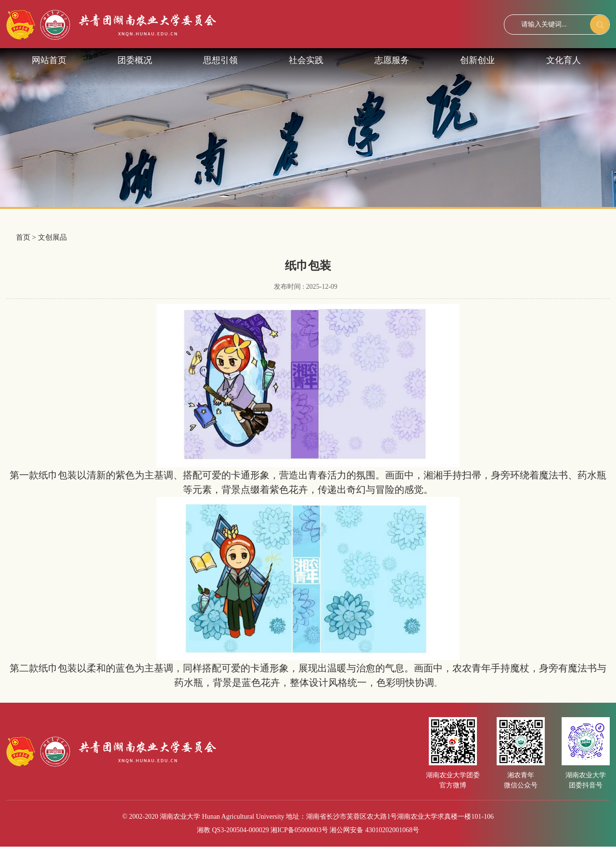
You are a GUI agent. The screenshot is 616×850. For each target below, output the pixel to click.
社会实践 (306, 60)
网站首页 (49, 60)
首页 (23, 237)
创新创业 (477, 60)
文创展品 (52, 237)
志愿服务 (392, 60)
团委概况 (135, 60)
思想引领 (220, 60)
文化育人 (564, 60)
